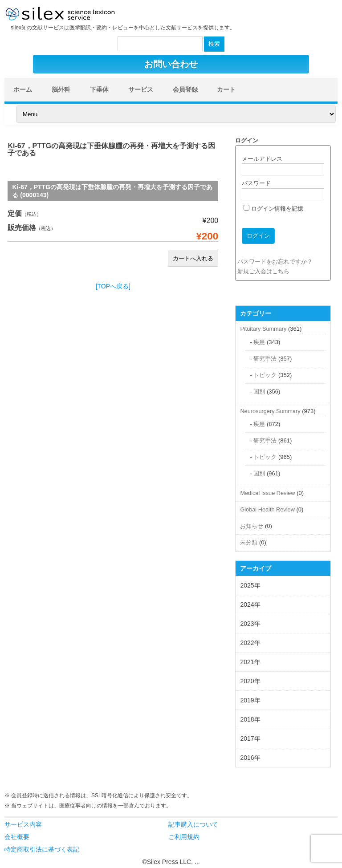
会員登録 (185, 89)
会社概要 (17, 837)
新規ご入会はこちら (263, 271)
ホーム (23, 89)
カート (226, 89)
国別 (259, 391)
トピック (265, 375)
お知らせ (252, 526)
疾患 (259, 342)
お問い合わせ (171, 64)
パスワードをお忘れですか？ (275, 262)
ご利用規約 (184, 837)
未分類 (249, 542)
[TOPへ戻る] (113, 286)
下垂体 (99, 89)
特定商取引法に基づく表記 (42, 849)
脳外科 (61, 89)
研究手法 (265, 359)
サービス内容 (23, 824)
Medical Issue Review (267, 493)
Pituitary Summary (263, 329)
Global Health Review (267, 509)
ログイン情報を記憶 (273, 209)
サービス (141, 89)
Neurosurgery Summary (270, 411)
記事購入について (193, 824)
